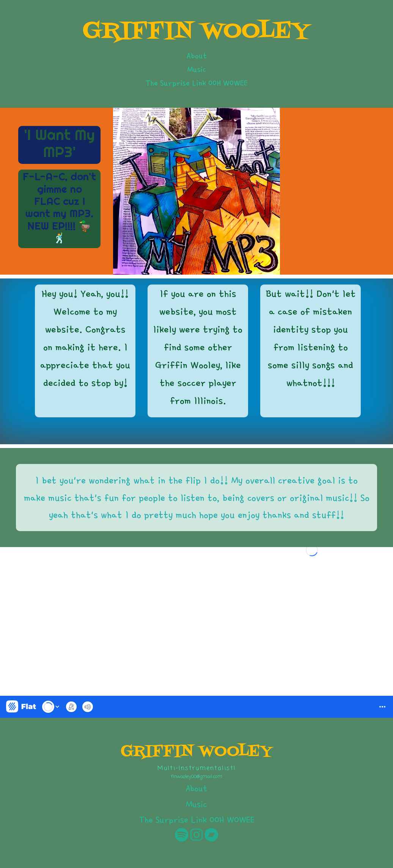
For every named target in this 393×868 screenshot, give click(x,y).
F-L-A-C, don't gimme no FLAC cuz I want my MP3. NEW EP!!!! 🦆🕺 (59, 207)
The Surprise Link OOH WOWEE (196, 83)
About (197, 55)
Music (197, 69)
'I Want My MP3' (59, 143)
